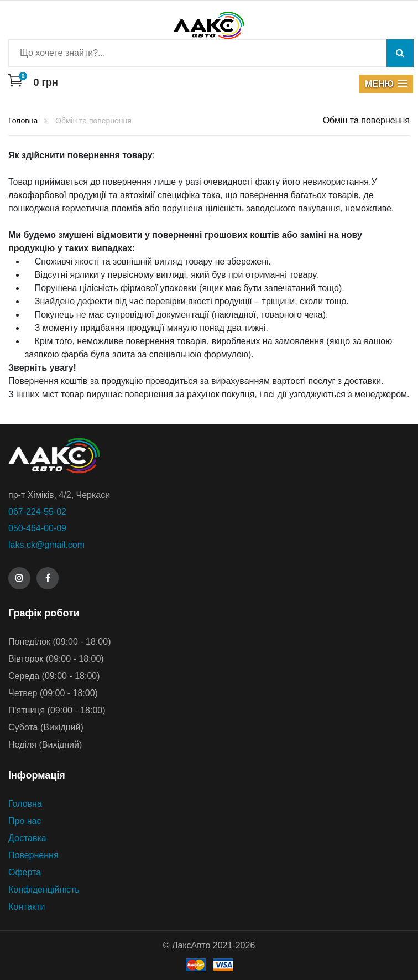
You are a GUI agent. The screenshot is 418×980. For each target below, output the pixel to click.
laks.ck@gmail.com (46, 545)
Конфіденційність (44, 890)
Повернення (33, 855)
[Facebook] (48, 578)
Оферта (25, 872)
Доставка (27, 838)
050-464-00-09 (37, 528)
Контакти (27, 907)
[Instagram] (19, 578)
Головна (25, 804)
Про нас (25, 821)
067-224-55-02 (37, 512)
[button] (386, 84)
